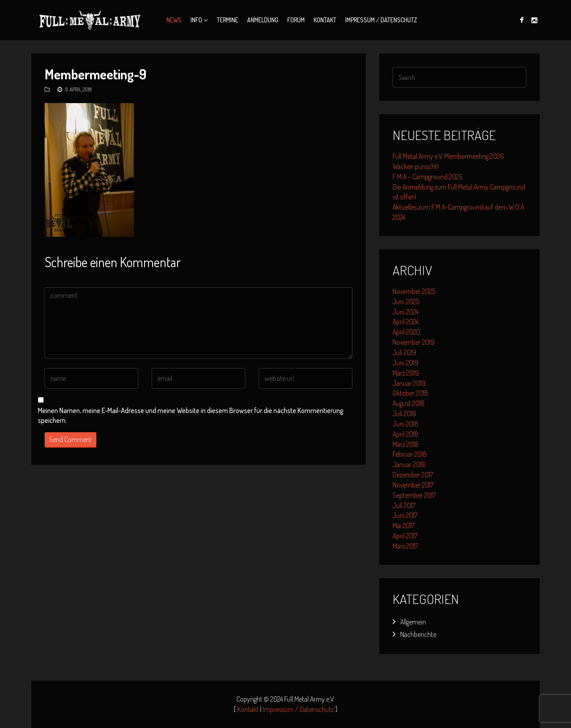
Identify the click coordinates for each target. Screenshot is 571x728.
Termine (228, 20)
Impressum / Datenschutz (381, 20)
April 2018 (405, 434)
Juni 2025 (406, 302)
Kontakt (325, 20)
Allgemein (413, 622)
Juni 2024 (405, 312)
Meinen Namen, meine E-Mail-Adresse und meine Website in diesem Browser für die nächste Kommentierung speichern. (191, 416)
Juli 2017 (404, 505)
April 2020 (406, 332)
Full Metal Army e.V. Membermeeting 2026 (448, 156)
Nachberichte (418, 634)
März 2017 (405, 546)
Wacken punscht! (416, 166)
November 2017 (413, 485)
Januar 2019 (409, 383)
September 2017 (414, 495)
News (174, 20)
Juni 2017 (405, 515)
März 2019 (406, 373)
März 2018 (406, 444)
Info (196, 20)
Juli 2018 (404, 414)
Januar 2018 (409, 464)
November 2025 (414, 291)
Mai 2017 (403, 525)
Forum (296, 20)
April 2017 (405, 536)
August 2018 (409, 403)
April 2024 (405, 322)
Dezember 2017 (413, 475)
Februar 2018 (410, 454)
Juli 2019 (404, 352)
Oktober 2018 (410, 393)
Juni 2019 (405, 363)
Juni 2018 (405, 424)
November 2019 (414, 342)
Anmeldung (263, 20)
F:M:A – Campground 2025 (427, 177)
